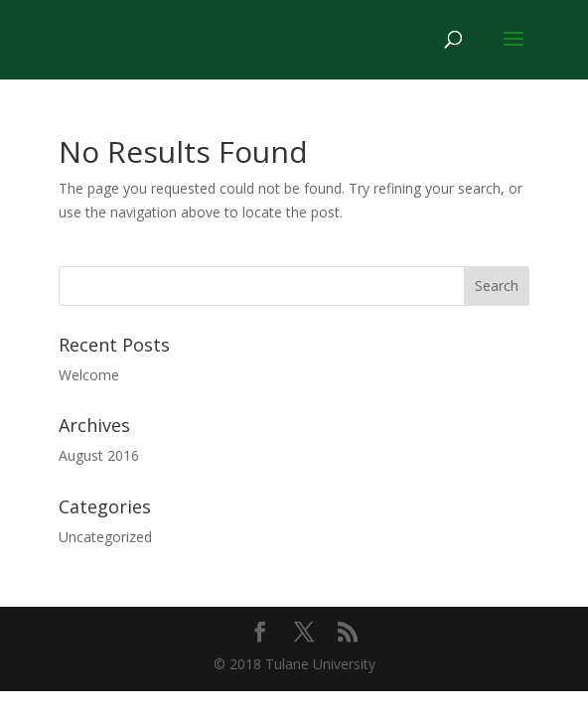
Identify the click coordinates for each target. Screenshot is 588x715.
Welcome (89, 375)
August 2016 (99, 455)
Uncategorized (105, 537)
